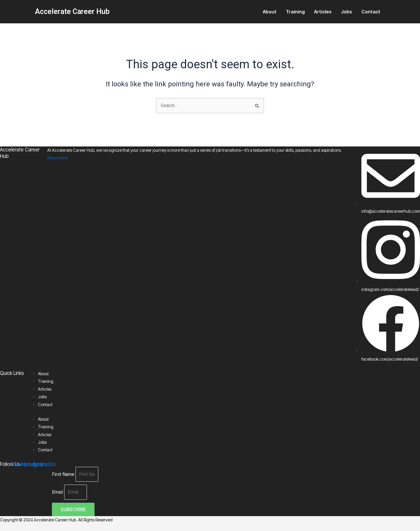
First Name (64, 474)
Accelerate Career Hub (72, 12)
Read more (57, 157)
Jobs (346, 12)
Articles (323, 12)
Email (58, 492)
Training (295, 12)
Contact (371, 12)
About (270, 12)
